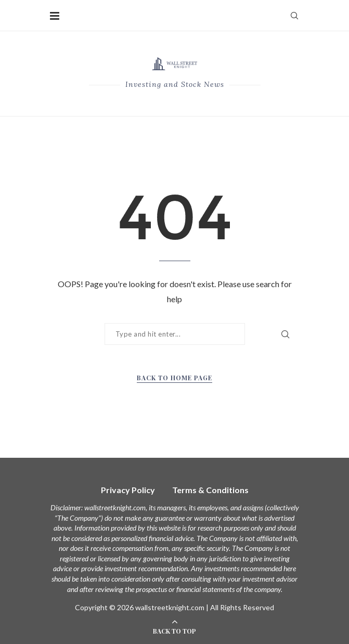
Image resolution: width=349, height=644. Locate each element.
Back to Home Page (174, 378)
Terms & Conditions (210, 490)
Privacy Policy (128, 490)
